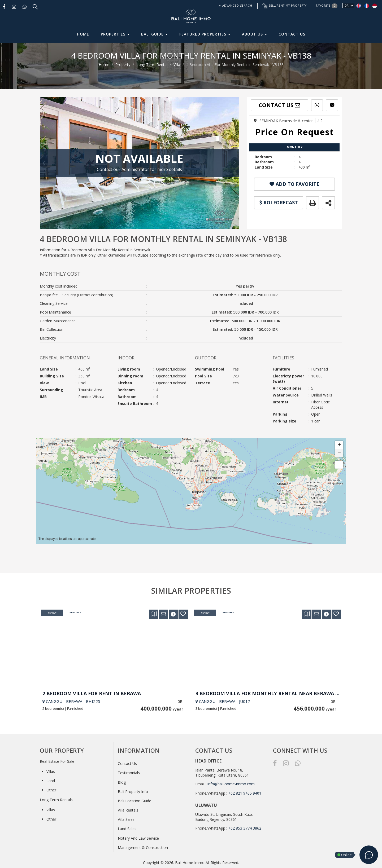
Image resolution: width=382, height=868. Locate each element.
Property (123, 65)
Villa (177, 65)
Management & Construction (143, 847)
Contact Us (292, 34)
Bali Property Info (133, 792)
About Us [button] (254, 34)
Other (51, 790)
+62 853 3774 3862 (245, 828)
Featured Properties (205, 34)
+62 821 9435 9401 (245, 793)
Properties (115, 34)
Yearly (52, 613)
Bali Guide (154, 34)
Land (51, 781)
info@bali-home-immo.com (231, 784)
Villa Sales (126, 819)
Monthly (76, 613)
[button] (339, 445)
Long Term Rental (152, 65)
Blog (122, 782)
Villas (51, 771)
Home (83, 34)
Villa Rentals (128, 810)
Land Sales (127, 829)
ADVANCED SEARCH (236, 6)
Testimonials (129, 773)
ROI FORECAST (279, 202)
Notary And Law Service (138, 838)
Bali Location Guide (134, 801)
